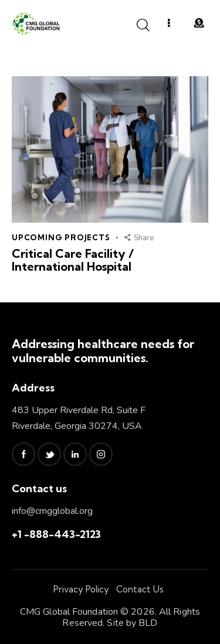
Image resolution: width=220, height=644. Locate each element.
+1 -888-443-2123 (56, 534)
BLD (148, 623)
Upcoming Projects (61, 237)
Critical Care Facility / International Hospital (73, 260)
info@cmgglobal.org (52, 511)
